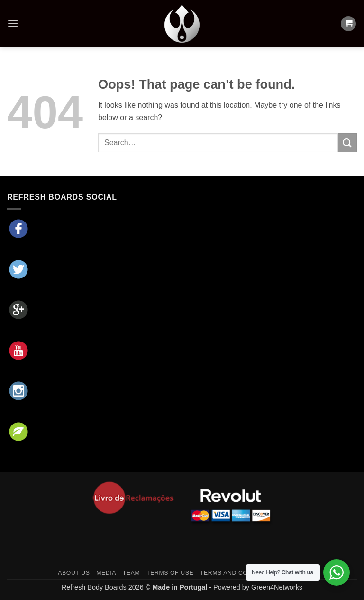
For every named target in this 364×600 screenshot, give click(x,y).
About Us (74, 573)
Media (106, 573)
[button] (13, 23)
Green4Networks (277, 587)
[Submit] (347, 143)
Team (131, 573)
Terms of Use (170, 573)
